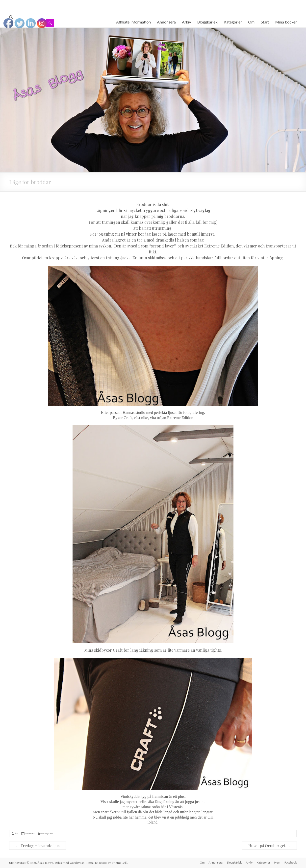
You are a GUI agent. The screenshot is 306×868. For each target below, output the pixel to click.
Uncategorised (47, 834)
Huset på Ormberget (269, 846)
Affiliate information (133, 22)
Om (251, 22)
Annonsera (166, 22)
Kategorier (233, 22)
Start (265, 22)
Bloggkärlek (207, 22)
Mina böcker (286, 22)
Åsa (17, 834)
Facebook (291, 862)
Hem (277, 862)
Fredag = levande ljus (38, 846)
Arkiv (187, 22)
